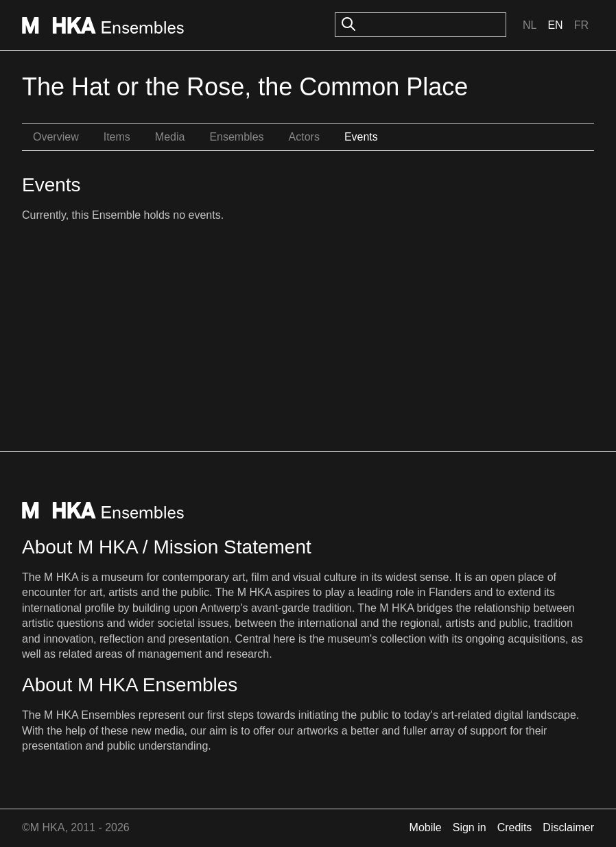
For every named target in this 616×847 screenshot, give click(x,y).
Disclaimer (568, 827)
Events (361, 137)
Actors (304, 137)
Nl (530, 25)
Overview (56, 137)
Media (170, 137)
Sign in (470, 827)
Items (117, 137)
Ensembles (236, 137)
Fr (581, 25)
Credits (515, 827)
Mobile (426, 827)
